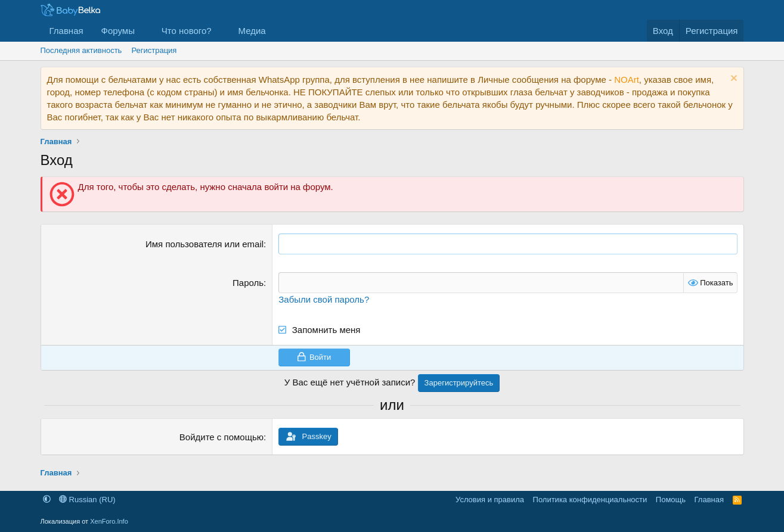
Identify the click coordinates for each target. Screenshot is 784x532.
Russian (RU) (87, 500)
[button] (144, 31)
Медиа (252, 31)
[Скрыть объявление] (732, 80)
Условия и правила (490, 500)
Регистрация (154, 50)
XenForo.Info (109, 521)
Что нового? (187, 31)
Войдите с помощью (221, 437)
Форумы (118, 31)
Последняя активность (81, 50)
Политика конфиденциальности (590, 500)
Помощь (671, 500)
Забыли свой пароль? (324, 299)
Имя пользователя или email (204, 244)
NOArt (627, 80)
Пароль (248, 283)
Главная (66, 31)
